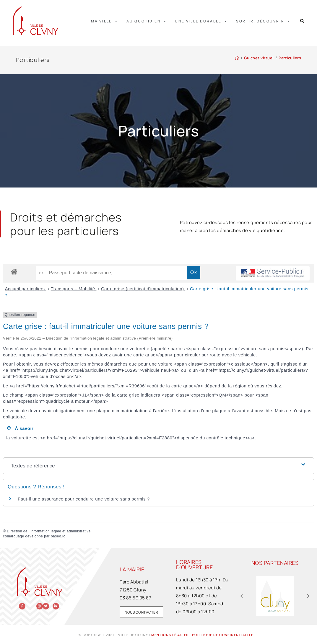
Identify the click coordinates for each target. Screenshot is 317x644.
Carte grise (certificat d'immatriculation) (143, 289)
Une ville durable (201, 21)
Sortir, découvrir (263, 21)
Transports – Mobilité (74, 289)
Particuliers (290, 58)
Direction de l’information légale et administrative (49, 531)
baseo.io (58, 536)
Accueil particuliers (26, 289)
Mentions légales (170, 635)
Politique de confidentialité (223, 635)
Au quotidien (147, 21)
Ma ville (105, 21)
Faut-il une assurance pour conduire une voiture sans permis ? (84, 499)
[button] (302, 21)
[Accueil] (237, 58)
